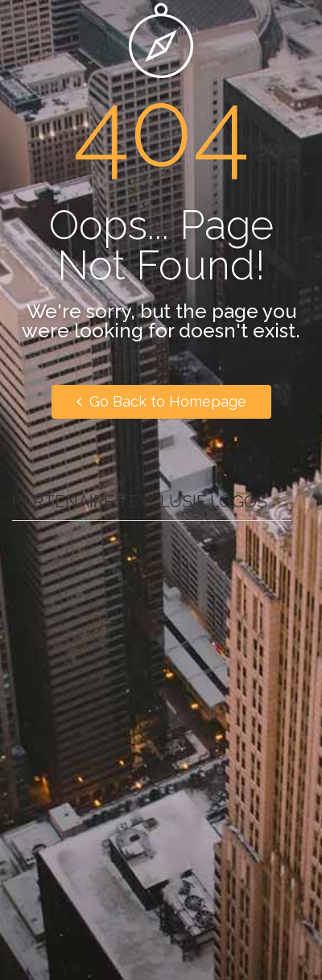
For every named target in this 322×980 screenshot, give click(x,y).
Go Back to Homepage (161, 401)
